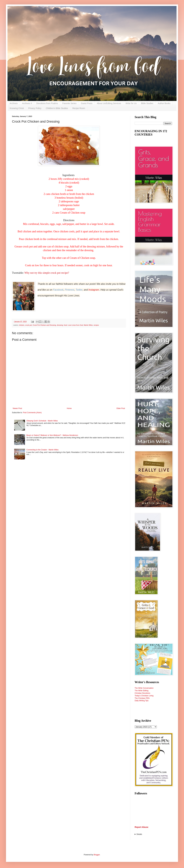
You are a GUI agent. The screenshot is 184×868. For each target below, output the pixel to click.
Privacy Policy (35, 108)
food (65, 325)
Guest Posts (87, 103)
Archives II (27, 103)
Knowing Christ (17, 108)
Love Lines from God (75, 325)
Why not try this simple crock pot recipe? (47, 273)
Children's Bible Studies (57, 108)
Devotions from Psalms (47, 103)
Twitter (79, 290)
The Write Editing (142, 691)
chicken (22, 325)
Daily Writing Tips (142, 701)
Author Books (164, 103)
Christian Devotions (142, 693)
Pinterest (69, 290)
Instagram (94, 290)
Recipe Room (79, 108)
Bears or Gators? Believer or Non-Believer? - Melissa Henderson (52, 435)
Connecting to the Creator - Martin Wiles (42, 450)
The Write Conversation (144, 688)
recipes (96, 325)
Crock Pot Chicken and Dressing (44, 325)
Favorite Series (69, 103)
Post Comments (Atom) (32, 413)
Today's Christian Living (144, 696)
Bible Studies (147, 103)
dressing (60, 325)
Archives (14, 103)
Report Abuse (141, 827)
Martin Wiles (88, 325)
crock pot (28, 325)
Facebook (58, 290)
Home (69, 408)
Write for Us (131, 103)
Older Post (121, 408)
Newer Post (17, 408)
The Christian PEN (142, 698)
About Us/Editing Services (109, 103)
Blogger (97, 855)
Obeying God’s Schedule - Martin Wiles (42, 421)
